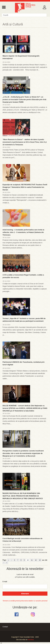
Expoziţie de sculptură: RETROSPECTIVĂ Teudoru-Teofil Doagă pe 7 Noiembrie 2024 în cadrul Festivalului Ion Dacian (25, 187)
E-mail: (5, 582)
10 (28, 560)
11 (32, 560)
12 (36, 560)
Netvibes (31, 640)
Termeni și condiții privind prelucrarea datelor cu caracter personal (25, 601)
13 (40, 560)
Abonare (25, 594)
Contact (5, 627)
